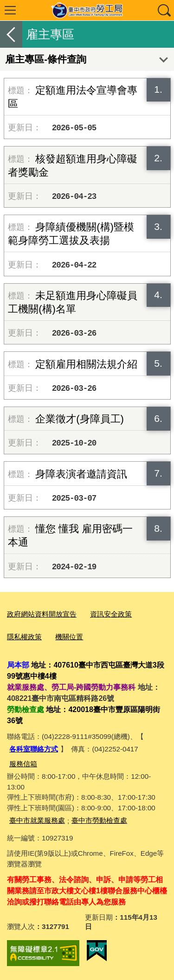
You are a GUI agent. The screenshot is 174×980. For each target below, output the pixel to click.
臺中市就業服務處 (37, 820)
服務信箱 (23, 764)
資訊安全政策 (111, 614)
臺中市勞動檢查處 (99, 820)
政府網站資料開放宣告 (42, 614)
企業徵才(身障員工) (80, 419)
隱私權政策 (24, 637)
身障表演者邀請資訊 (81, 474)
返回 (11, 34)
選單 (10, 10)
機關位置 (69, 637)
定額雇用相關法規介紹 (86, 364)
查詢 (164, 10)
